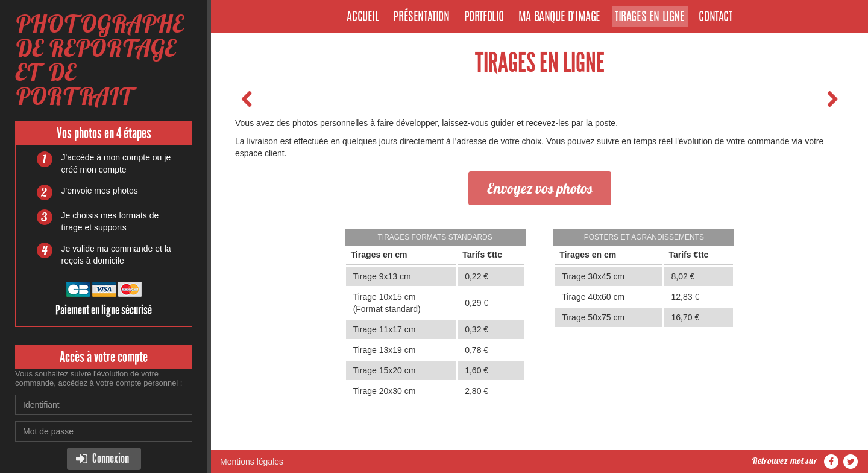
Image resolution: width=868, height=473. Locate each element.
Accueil (363, 17)
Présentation (421, 17)
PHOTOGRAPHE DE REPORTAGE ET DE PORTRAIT (99, 60)
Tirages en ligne (650, 17)
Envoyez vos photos (540, 188)
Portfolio (484, 17)
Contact (715, 17)
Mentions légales (252, 462)
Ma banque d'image (559, 17)
